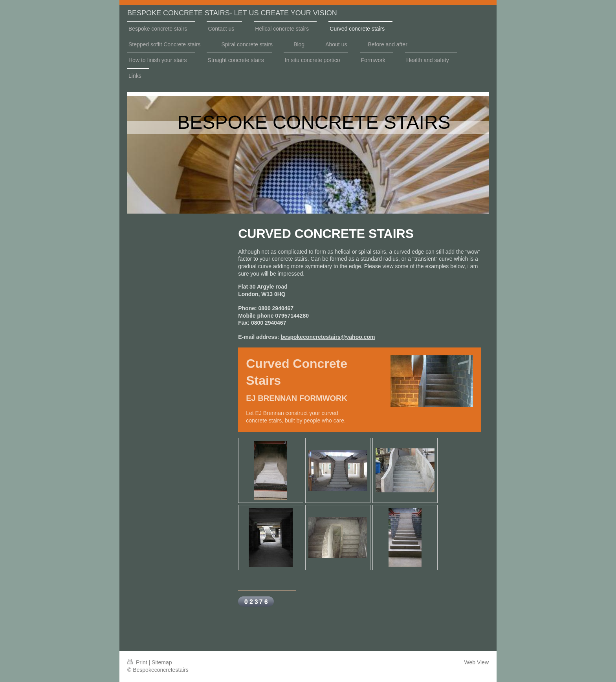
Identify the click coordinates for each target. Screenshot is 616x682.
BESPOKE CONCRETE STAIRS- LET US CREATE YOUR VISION (232, 13)
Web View (476, 662)
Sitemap (162, 662)
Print (138, 662)
